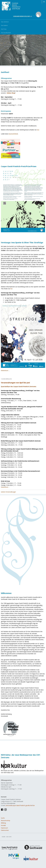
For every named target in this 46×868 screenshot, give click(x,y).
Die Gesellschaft (6, 33)
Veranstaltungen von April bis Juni (15, 383)
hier (38, 130)
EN (44, 2)
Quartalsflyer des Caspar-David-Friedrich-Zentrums (19, 386)
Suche (3, 818)
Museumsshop (6, 820)
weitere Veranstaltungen (8, 492)
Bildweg (3, 823)
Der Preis (4, 29)
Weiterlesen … (5, 370)
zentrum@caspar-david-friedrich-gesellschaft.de (20, 805)
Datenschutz (5, 830)
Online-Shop (11, 93)
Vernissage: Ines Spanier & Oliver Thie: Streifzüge (22, 243)
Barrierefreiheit (13, 134)
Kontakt (3, 825)
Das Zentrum (5, 22)
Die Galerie (4, 25)
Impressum (4, 828)
